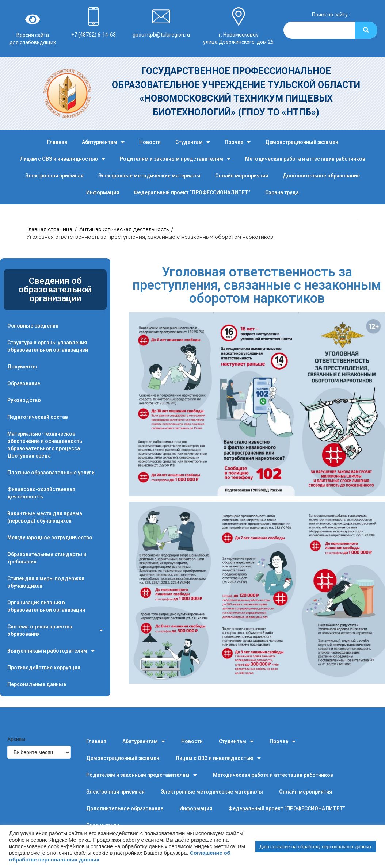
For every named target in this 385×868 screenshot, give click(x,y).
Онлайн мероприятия (242, 176)
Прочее (238, 142)
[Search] (366, 30)
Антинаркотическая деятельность (124, 229)
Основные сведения (33, 326)
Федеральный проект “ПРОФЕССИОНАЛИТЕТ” (192, 192)
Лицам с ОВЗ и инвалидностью (62, 159)
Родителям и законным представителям (175, 159)
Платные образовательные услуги (51, 473)
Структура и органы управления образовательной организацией (48, 346)
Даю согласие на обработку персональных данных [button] (316, 847)
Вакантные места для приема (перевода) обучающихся (45, 517)
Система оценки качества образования (55, 630)
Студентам (193, 142)
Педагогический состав (38, 417)
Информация (103, 192)
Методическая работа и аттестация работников (305, 159)
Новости (150, 142)
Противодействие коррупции (44, 668)
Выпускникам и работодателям (51, 651)
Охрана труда (282, 192)
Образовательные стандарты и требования (47, 558)
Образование (24, 383)
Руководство (24, 400)
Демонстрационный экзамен (302, 142)
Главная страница (49, 229)
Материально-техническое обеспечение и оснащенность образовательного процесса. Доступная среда (45, 445)
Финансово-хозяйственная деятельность (41, 493)
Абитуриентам (103, 142)
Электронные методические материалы (149, 176)
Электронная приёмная (54, 176)
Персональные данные (37, 684)
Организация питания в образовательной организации (46, 606)
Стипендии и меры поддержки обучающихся (46, 582)
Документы (22, 367)
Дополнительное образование (321, 176)
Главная (57, 142)
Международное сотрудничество (50, 538)
